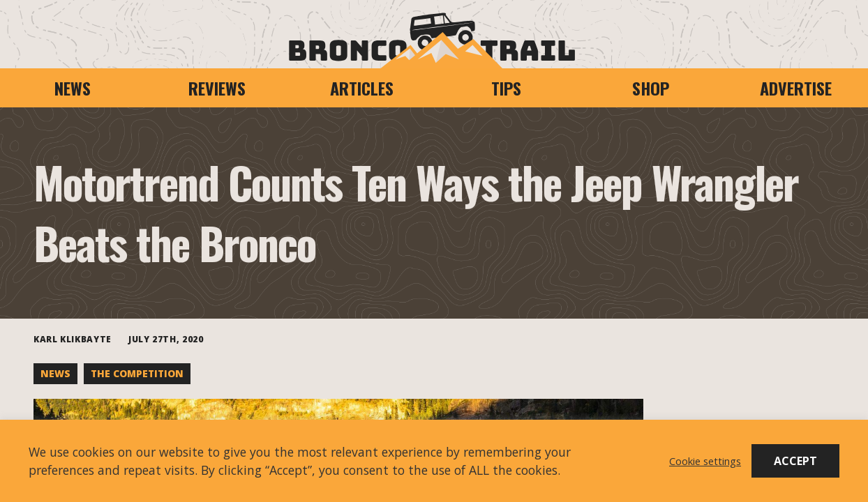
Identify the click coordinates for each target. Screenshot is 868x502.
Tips (506, 88)
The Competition (137, 373)
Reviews (217, 88)
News (73, 88)
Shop (651, 88)
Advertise (796, 88)
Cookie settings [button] (705, 461)
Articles (362, 88)
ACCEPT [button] (795, 461)
